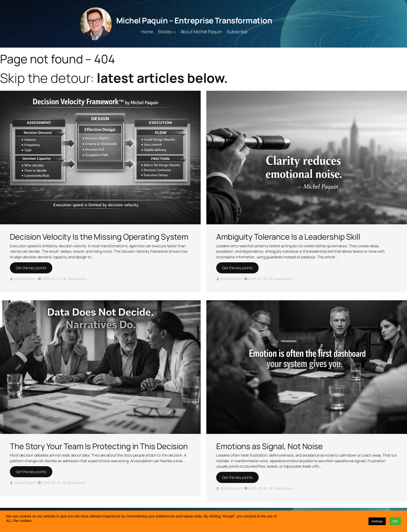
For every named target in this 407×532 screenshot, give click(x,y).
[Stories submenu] (174, 32)
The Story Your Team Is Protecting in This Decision (99, 446)
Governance (77, 279)
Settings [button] (377, 521)
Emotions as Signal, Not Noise (270, 446)
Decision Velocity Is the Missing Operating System (99, 237)
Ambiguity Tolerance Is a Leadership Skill (288, 237)
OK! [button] (395, 521)
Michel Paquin (25, 279)
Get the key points (31, 268)
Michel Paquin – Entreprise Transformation (194, 20)
